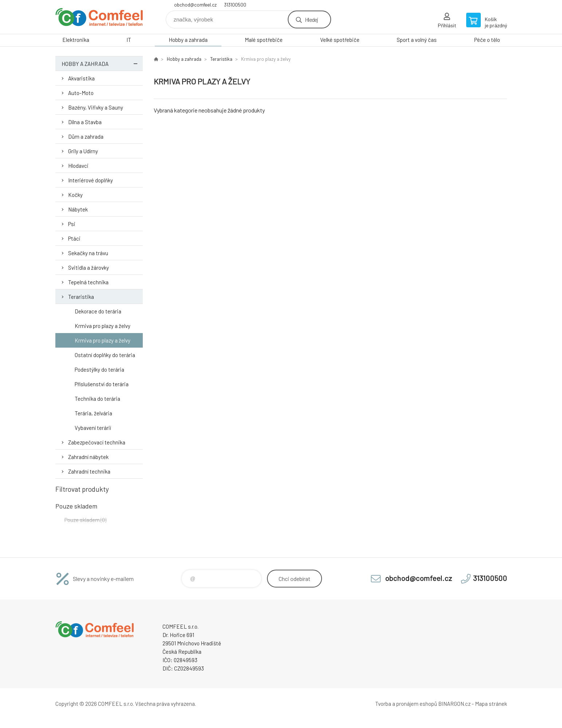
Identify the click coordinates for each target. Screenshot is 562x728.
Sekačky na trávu (88, 253)
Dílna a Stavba (85, 122)
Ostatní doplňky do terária (105, 355)
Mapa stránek (491, 704)
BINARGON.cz (454, 704)
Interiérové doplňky (91, 180)
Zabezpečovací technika (97, 442)
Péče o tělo (487, 40)
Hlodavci (78, 166)
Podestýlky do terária (99, 369)
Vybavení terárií (93, 428)
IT (129, 40)
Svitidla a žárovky (89, 268)
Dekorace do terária (98, 311)
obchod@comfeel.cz (195, 5)
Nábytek (78, 209)
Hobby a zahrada (188, 40)
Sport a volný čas (417, 40)
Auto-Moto (81, 93)
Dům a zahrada (86, 136)
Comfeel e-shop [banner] (99, 17)
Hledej (311, 19)
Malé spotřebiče (264, 40)
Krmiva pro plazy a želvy (103, 326)
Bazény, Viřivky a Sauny (96, 107)
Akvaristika (81, 78)
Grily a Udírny (83, 151)
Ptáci (74, 238)
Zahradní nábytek (88, 457)
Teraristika (81, 297)
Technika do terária (97, 399)
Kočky (75, 195)
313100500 (235, 5)
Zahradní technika (89, 471)
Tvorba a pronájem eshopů (406, 704)
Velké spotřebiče (340, 40)
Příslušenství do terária (102, 384)
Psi (72, 224)
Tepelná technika (88, 282)
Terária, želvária (93, 413)
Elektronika (76, 40)
